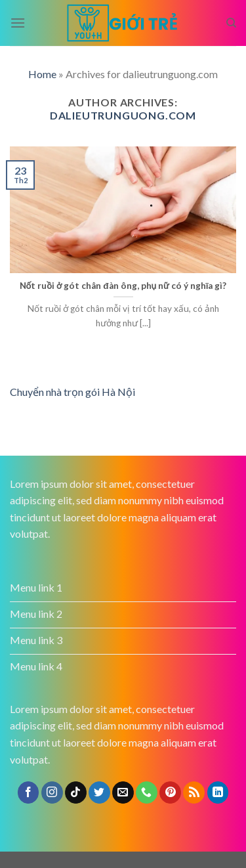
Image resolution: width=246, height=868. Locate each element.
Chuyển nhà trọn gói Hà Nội (72, 392)
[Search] (231, 23)
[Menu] (18, 23)
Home (42, 74)
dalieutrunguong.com (123, 115)
